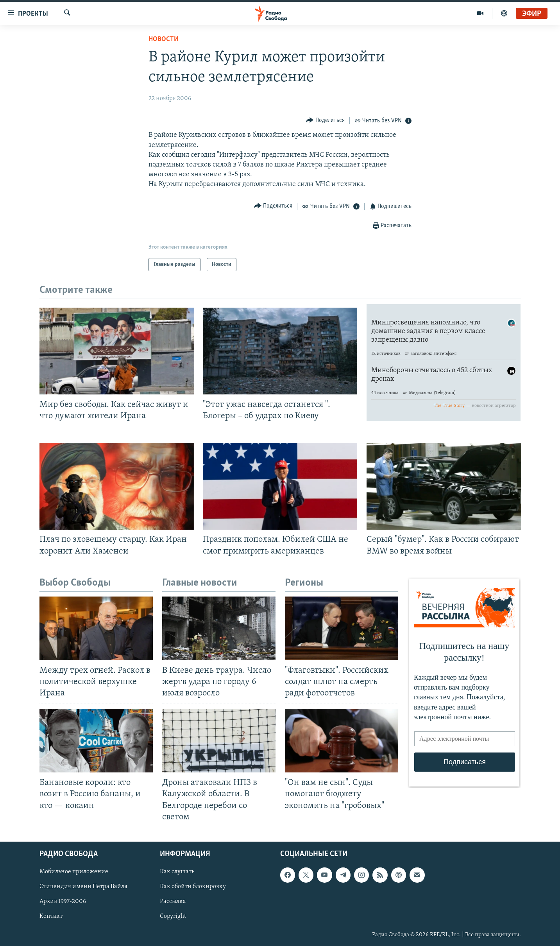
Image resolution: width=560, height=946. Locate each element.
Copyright (173, 916)
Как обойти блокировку (193, 887)
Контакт (51, 916)
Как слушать (177, 872)
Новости (164, 39)
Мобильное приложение (74, 872)
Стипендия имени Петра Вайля (83, 887)
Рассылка (173, 901)
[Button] (325, 120)
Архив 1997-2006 (63, 901)
